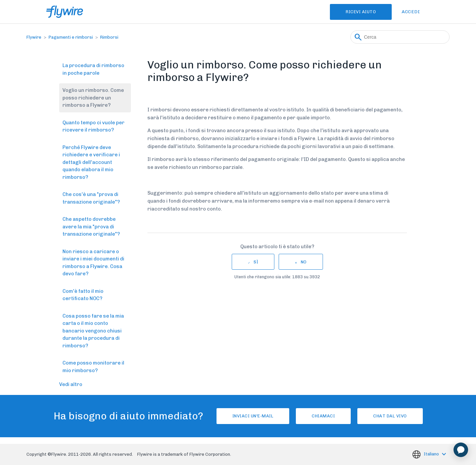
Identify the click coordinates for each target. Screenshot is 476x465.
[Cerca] (400, 37)
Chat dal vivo (390, 416)
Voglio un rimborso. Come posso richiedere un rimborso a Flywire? (93, 98)
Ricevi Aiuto (361, 12)
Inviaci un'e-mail (253, 416)
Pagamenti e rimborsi (71, 37)
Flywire (34, 37)
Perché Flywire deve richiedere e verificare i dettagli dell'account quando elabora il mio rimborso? (91, 162)
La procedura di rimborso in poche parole (93, 69)
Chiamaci (323, 416)
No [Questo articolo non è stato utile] (304, 262)
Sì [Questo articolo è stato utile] (256, 262)
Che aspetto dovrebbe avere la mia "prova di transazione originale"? (91, 227)
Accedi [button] (411, 12)
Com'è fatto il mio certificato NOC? (83, 295)
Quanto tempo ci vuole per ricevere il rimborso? (94, 126)
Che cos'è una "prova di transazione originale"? (91, 198)
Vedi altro (71, 384)
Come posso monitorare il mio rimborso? (93, 367)
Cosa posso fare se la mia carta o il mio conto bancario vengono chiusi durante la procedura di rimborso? (93, 331)
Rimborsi (109, 37)
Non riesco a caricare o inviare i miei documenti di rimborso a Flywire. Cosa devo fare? (93, 263)
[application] (461, 450)
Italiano (432, 454)
